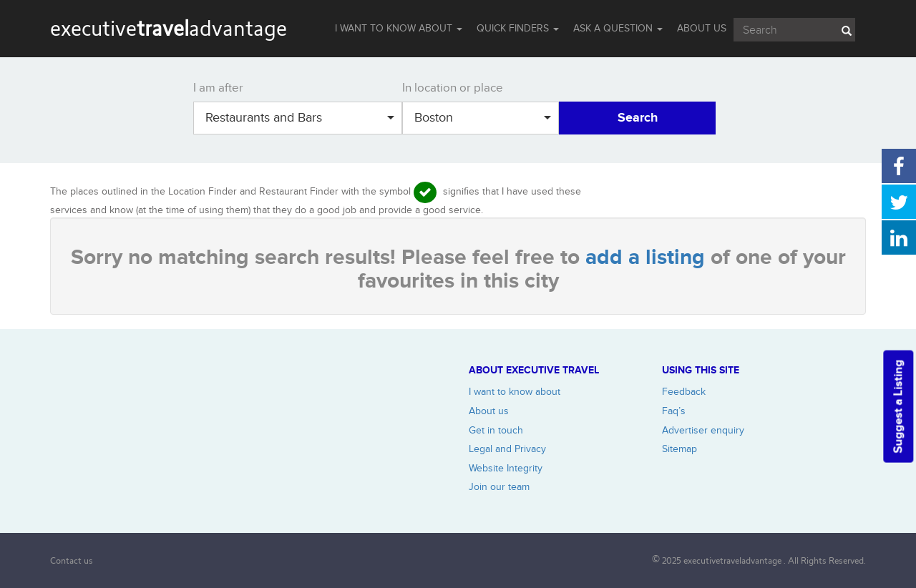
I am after (218, 88)
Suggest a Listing (898, 406)
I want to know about (515, 392)
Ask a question (618, 28)
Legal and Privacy (507, 449)
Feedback (684, 392)
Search (638, 118)
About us (489, 411)
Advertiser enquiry (703, 430)
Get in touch (496, 430)
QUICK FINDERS (518, 28)
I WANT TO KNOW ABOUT (399, 28)
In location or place (453, 88)
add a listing (648, 258)
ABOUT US (702, 28)
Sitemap (679, 449)
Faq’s (674, 411)
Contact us (72, 560)
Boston (483, 118)
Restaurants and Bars (300, 118)
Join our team (499, 487)
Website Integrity (506, 468)
